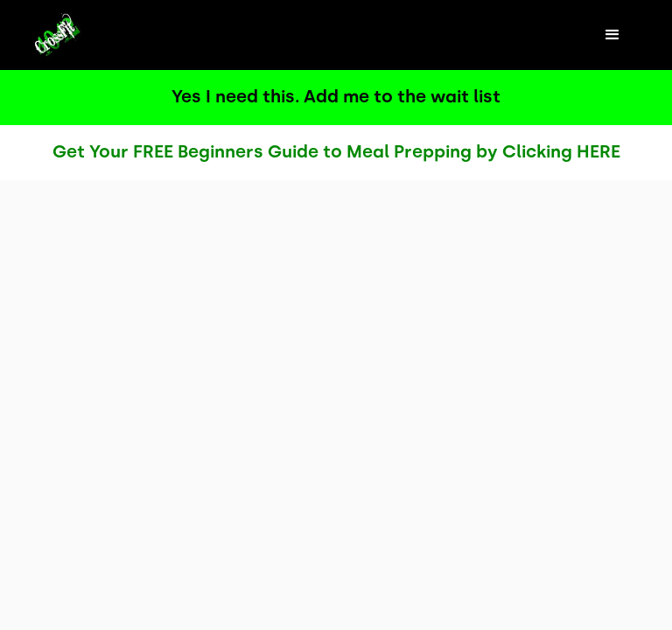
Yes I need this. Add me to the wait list (336, 96)
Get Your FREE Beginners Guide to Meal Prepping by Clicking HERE (336, 151)
